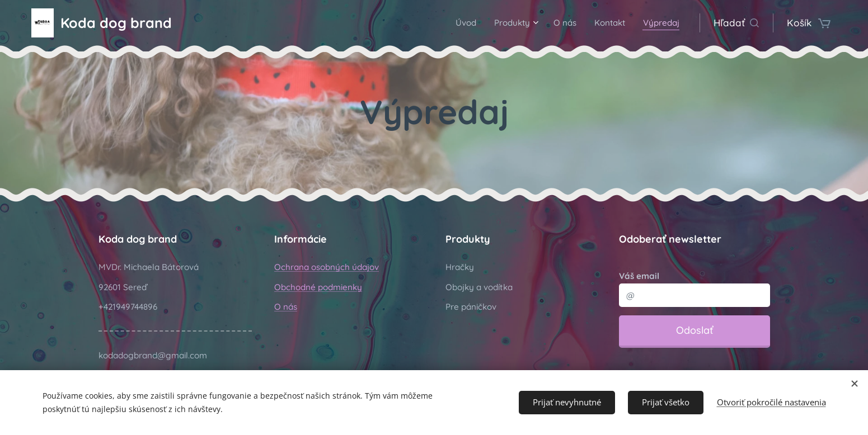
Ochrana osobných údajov (327, 267)
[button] (736, 23)
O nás (286, 307)
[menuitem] (446, 23)
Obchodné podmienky (318, 287)
